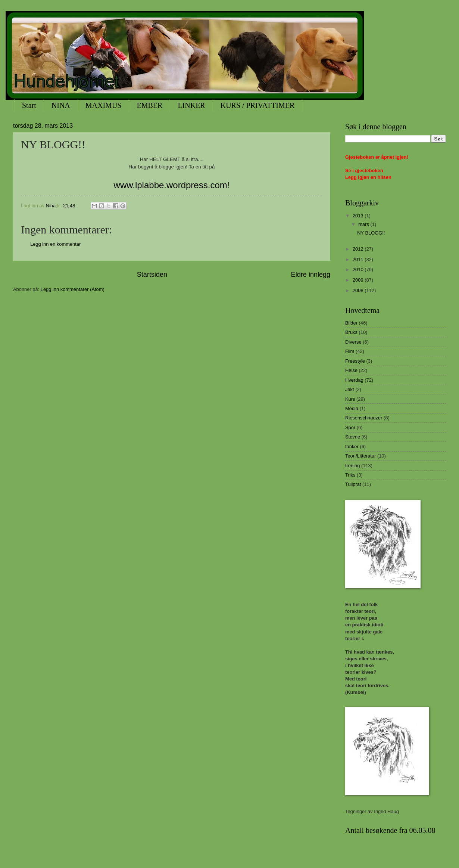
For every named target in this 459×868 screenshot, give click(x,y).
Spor (350, 427)
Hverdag (354, 380)
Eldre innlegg (311, 275)
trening (352, 466)
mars (364, 224)
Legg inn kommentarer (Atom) (73, 289)
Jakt (350, 389)
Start (29, 105)
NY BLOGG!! (371, 233)
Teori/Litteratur (360, 456)
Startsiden (152, 275)
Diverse (353, 342)
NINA (61, 105)
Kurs (350, 399)
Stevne (353, 437)
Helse (351, 370)
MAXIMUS (104, 105)
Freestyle (355, 361)
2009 (359, 280)
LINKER (191, 105)
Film (350, 351)
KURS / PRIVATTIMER (258, 105)
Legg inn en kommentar (55, 244)
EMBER (149, 105)
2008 (359, 290)
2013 (359, 216)
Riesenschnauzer (364, 418)
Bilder (351, 323)
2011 (359, 259)
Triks (350, 475)
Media (352, 408)
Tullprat (353, 484)
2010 (359, 269)
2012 (359, 249)
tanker (352, 447)
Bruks (351, 332)
